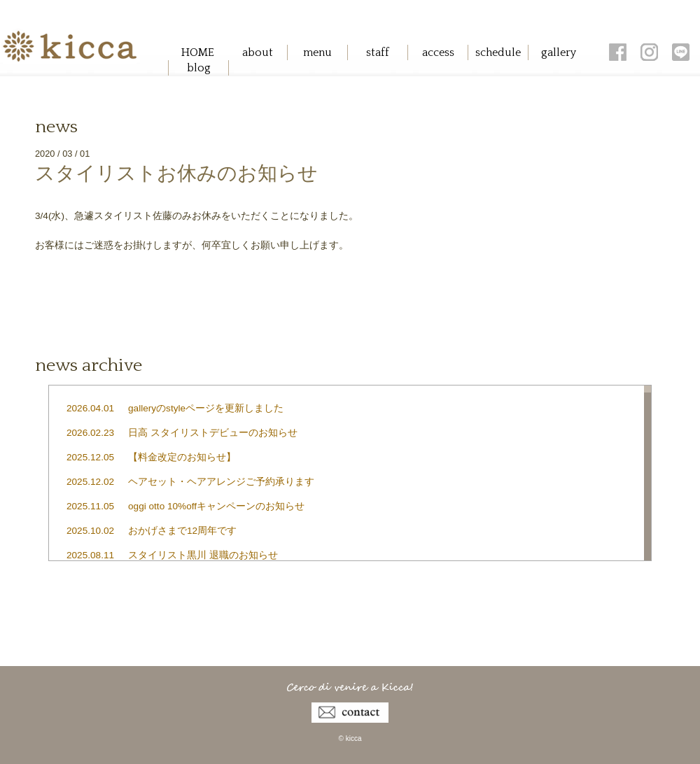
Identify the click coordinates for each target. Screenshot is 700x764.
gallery (559, 52)
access (438, 52)
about (258, 52)
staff (378, 52)
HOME (198, 52)
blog (199, 68)
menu (317, 52)
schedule (498, 52)
